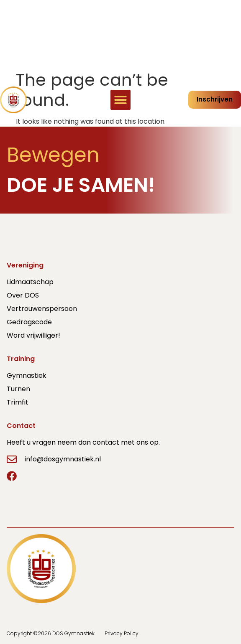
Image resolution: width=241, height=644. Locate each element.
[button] (120, 100)
